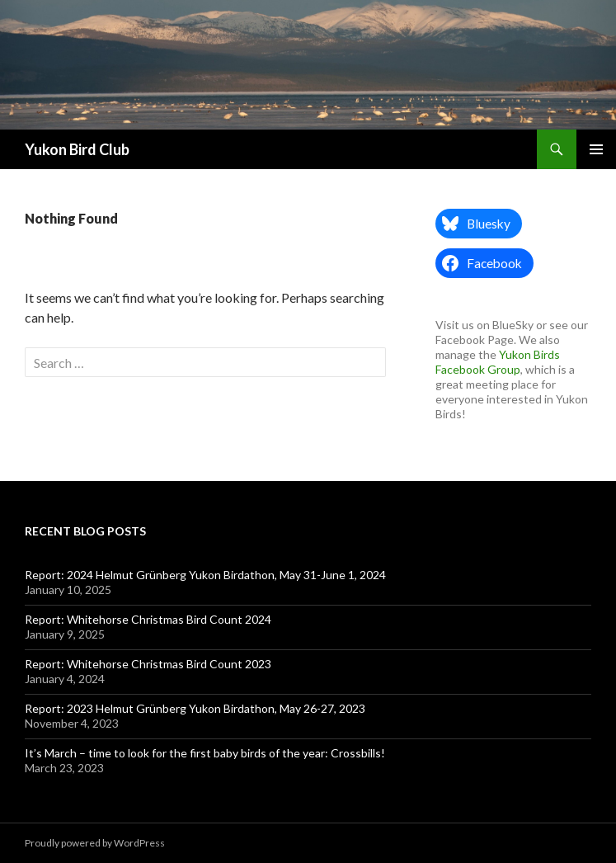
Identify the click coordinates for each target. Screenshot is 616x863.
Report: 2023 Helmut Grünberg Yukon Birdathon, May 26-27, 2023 (195, 708)
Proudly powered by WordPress (95, 843)
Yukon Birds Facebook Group (498, 362)
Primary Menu (596, 149)
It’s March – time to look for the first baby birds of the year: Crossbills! (205, 753)
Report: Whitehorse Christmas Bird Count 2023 (148, 664)
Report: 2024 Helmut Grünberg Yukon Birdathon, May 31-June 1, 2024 (205, 575)
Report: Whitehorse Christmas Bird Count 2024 (148, 619)
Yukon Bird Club (77, 149)
